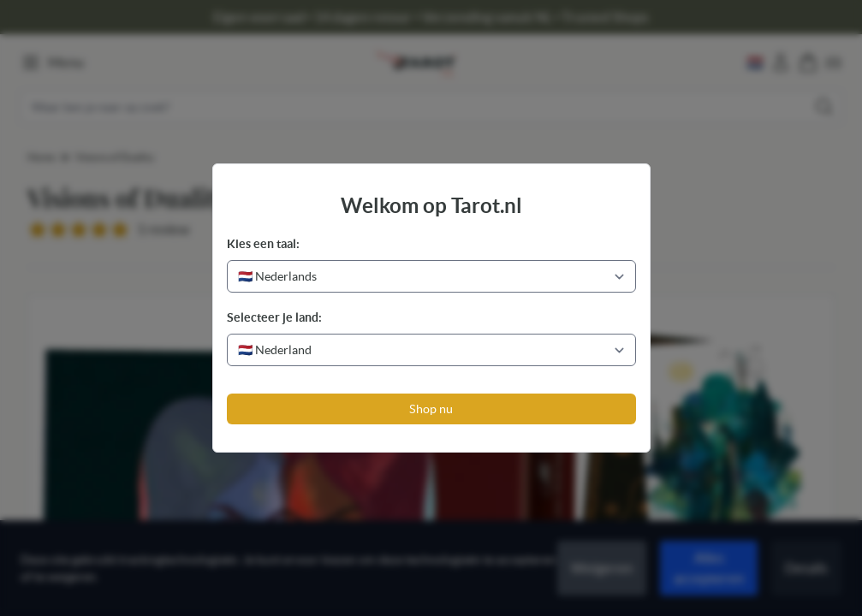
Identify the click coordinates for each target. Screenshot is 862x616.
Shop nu (431, 409)
